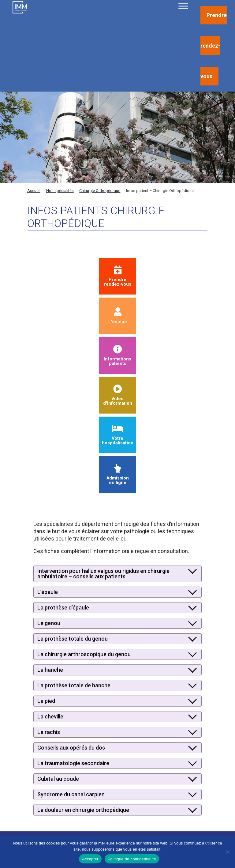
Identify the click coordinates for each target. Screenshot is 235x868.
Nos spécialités (60, 191)
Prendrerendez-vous (118, 276)
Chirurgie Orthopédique (100, 191)
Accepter (90, 859)
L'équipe (118, 316)
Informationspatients (117, 356)
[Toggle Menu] (183, 6)
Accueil (34, 191)
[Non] (227, 852)
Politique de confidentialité (132, 859)
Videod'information (118, 395)
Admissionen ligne (118, 475)
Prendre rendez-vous (214, 46)
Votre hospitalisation (118, 435)
